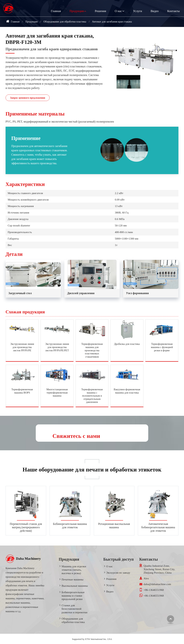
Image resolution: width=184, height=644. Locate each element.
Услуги (137, 11)
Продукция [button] (77, 11)
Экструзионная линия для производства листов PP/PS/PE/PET (57, 347)
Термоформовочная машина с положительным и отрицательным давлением (92, 396)
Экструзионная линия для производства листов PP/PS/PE (22, 347)
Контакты (173, 11)
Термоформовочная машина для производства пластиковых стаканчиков (92, 350)
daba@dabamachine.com (157, 584)
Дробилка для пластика (127, 344)
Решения (101, 11)
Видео (155, 11)
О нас (109, 566)
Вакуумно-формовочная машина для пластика (127, 391)
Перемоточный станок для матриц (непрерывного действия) (26, 527)
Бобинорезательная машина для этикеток (70, 526)
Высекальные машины (75, 586)
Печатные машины (73, 579)
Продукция (31, 22)
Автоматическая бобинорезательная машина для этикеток (158, 527)
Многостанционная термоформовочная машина (57, 393)
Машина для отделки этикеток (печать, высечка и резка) (74, 570)
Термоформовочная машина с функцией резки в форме (162, 347)
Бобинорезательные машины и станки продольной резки (73, 596)
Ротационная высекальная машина (114, 526)
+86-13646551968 (154, 590)
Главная (56, 11)
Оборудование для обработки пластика (65, 22)
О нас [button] (118, 11)
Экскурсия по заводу (118, 573)
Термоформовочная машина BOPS (22, 391)
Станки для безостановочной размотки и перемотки (74, 609)
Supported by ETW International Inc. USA (92, 639)
